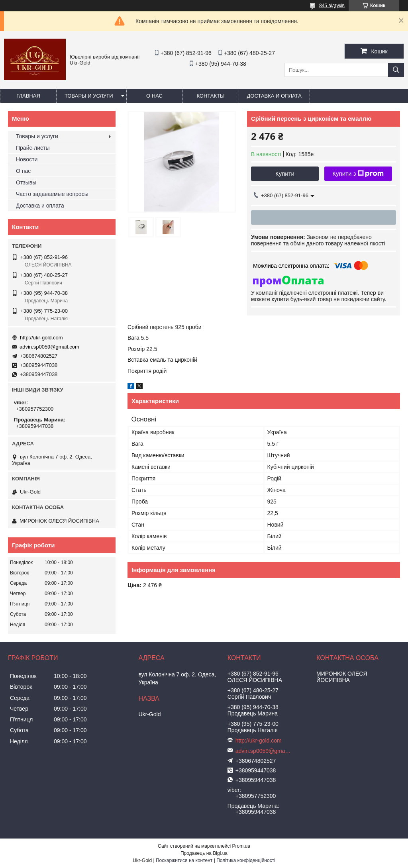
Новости (27, 159)
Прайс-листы (33, 148)
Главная (28, 96)
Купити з (358, 174)
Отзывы (26, 182)
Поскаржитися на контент (184, 860)
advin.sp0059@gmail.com (49, 347)
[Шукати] (396, 70)
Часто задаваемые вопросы (52, 194)
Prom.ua (241, 846)
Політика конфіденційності (246, 860)
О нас (154, 96)
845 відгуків (332, 6)
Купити (285, 173)
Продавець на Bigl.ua (204, 853)
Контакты (210, 96)
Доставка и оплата (274, 96)
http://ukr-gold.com (41, 338)
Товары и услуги (89, 96)
